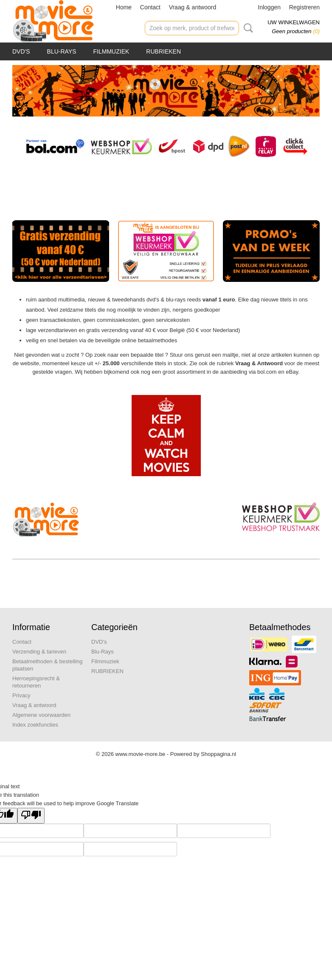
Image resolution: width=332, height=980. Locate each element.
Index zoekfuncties (35, 725)
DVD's (21, 51)
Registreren (304, 7)
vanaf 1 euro (219, 300)
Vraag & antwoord (193, 7)
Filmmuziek (111, 51)
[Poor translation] (31, 816)
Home (124, 7)
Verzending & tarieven (39, 652)
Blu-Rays (62, 51)
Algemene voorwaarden (41, 715)
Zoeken (247, 28)
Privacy (21, 695)
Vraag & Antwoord (259, 363)
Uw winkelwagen (294, 22)
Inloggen (269, 7)
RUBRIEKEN (163, 51)
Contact (150, 7)
